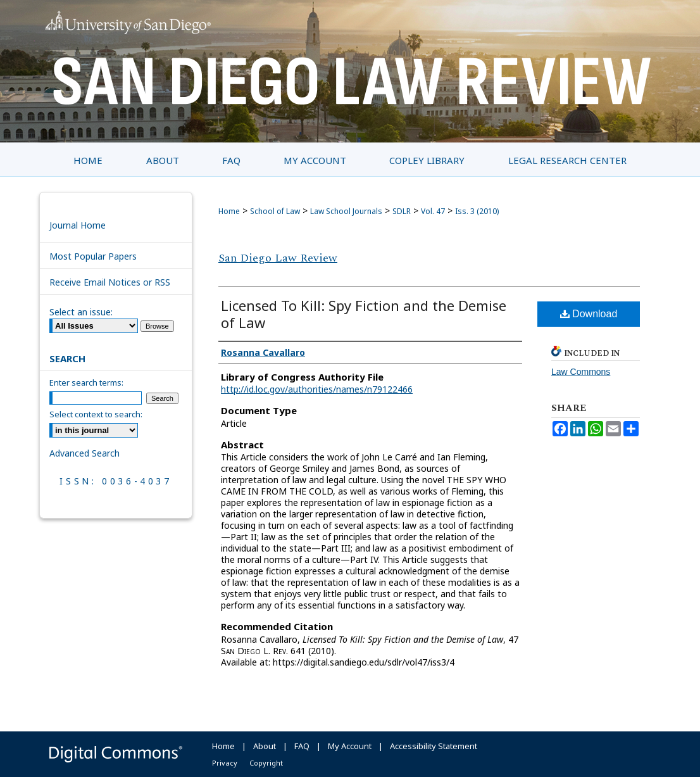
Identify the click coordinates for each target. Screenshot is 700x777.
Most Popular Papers (93, 256)
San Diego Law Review (278, 258)
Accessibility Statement (434, 746)
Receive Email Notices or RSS (110, 282)
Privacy (225, 763)
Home (229, 211)
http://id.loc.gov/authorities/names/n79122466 (317, 389)
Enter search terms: (86, 382)
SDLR (402, 211)
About (265, 746)
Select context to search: (96, 414)
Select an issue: (81, 312)
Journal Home (78, 225)
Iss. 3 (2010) (477, 211)
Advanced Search (84, 453)
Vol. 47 (433, 211)
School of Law (275, 211)
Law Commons (581, 372)
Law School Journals (346, 211)
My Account (350, 746)
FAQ (302, 746)
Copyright (266, 763)
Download (589, 314)
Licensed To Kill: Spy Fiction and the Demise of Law (364, 314)
